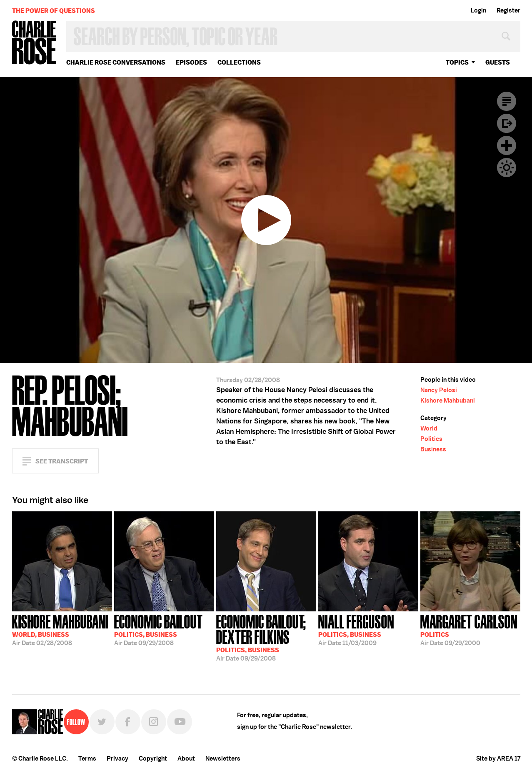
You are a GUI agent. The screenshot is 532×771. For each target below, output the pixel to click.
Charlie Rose (34, 43)
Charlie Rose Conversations (116, 62)
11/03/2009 (356, 629)
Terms (87, 758)
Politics (431, 439)
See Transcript (62, 461)
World (429, 428)
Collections (239, 62)
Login (478, 10)
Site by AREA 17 (498, 758)
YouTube (180, 722)
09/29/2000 (469, 629)
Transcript (507, 101)
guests (498, 62)
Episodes (191, 62)
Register (508, 10)
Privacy (117, 758)
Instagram (154, 722)
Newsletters (223, 758)
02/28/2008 (60, 629)
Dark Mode (507, 168)
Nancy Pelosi (439, 390)
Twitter (102, 722)
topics (457, 62)
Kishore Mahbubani (448, 401)
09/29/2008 (159, 629)
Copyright (153, 758)
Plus (507, 145)
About (186, 758)
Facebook (128, 722)
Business (433, 449)
